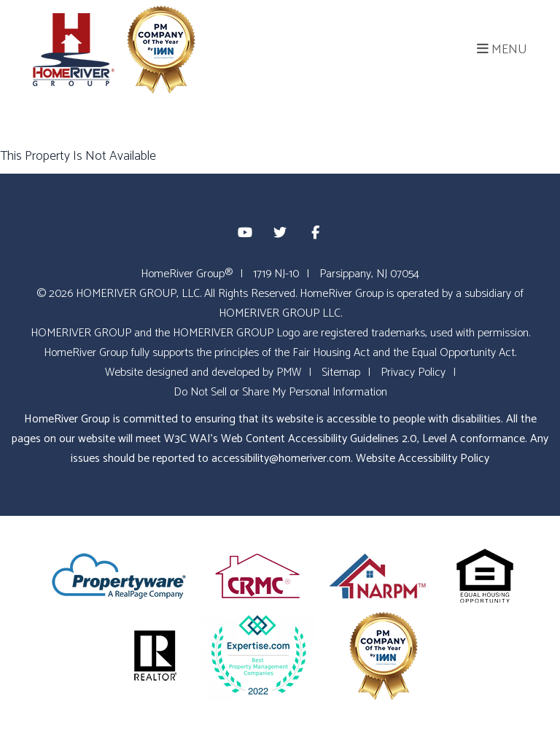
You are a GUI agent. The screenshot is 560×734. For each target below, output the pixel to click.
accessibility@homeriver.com (281, 459)
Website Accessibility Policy (423, 459)
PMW (289, 372)
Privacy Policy (413, 372)
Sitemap (341, 372)
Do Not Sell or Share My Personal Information (280, 392)
